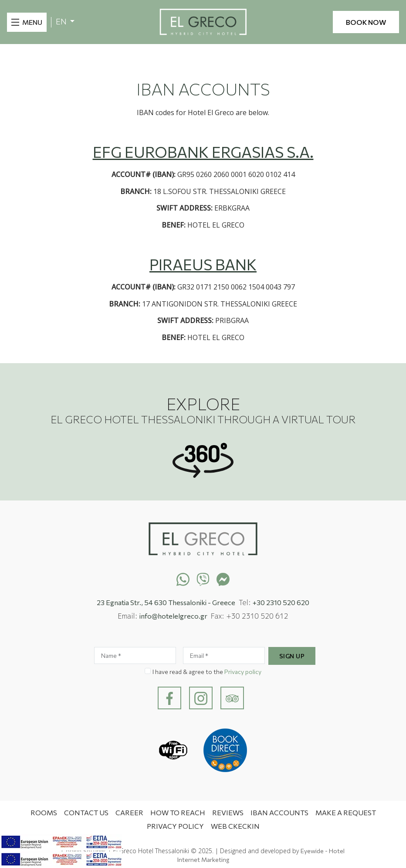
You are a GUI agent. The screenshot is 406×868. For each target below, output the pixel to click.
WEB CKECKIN (235, 826)
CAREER (129, 812)
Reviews (228, 812)
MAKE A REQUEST (346, 812)
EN (62, 22)
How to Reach (178, 812)
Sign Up (292, 656)
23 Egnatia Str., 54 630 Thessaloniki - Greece (166, 602)
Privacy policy (243, 672)
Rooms (44, 812)
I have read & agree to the (207, 672)
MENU (32, 22)
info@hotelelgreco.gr (173, 616)
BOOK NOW (366, 22)
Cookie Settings (84, 851)
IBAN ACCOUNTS (279, 812)
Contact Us (86, 812)
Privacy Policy (175, 826)
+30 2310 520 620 (281, 602)
